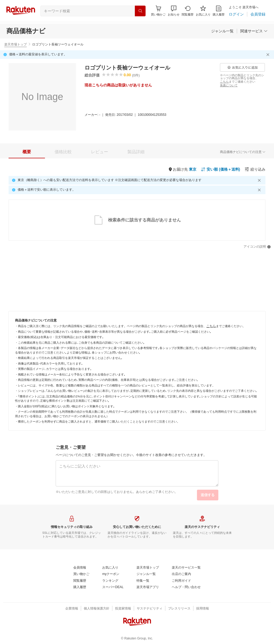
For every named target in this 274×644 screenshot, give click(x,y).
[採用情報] (203, 609)
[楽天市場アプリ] (148, 587)
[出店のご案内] (181, 574)
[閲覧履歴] (188, 11)
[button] (174, 11)
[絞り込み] (255, 169)
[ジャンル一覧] (222, 31)
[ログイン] (236, 14)
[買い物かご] (81, 574)
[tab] (27, 152)
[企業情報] (72, 609)
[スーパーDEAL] (113, 587)
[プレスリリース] (179, 609)
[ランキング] (110, 581)
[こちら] (224, 82)
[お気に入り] (203, 11)
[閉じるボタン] (269, 55)
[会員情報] (80, 568)
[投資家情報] (123, 609)
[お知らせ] (174, 11)
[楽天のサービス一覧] (186, 568)
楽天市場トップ (16, 44)
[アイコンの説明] (257, 247)
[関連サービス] (254, 31)
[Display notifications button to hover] (158, 11)
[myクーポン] (111, 574)
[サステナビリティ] (150, 609)
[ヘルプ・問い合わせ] (186, 587)
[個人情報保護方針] (97, 609)
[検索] (140, 11)
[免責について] (229, 85)
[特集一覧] (143, 581)
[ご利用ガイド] (181, 581)
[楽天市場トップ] (148, 568)
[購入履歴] (219, 11)
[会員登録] (258, 14)
